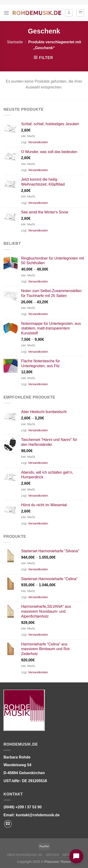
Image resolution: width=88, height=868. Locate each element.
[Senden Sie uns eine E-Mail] (8, 824)
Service (53, 855)
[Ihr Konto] (69, 13)
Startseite (15, 42)
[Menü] (6, 13)
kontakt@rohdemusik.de (38, 815)
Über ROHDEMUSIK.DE (25, 855)
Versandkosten (38, 142)
